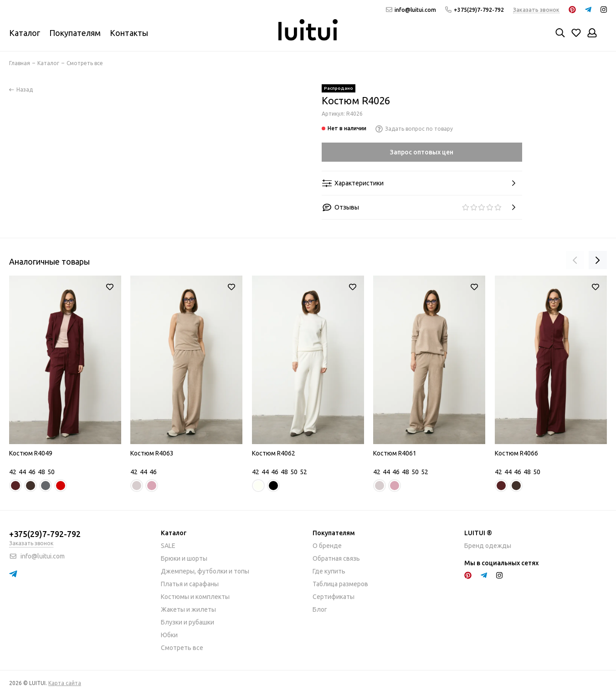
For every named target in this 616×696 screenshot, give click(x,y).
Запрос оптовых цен (422, 152)
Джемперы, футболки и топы (205, 571)
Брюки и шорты (184, 558)
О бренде (327, 546)
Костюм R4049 (31, 453)
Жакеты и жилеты (188, 609)
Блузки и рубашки (187, 622)
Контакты (129, 33)
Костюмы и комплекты (195, 597)
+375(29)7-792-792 (475, 10)
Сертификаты (334, 597)
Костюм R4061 (395, 453)
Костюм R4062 (274, 453)
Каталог (25, 33)
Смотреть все (182, 648)
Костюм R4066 (516, 453)
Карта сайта (65, 683)
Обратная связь (336, 558)
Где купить (329, 571)
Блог (320, 609)
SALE (168, 546)
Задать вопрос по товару (414, 129)
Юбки (169, 635)
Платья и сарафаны (190, 584)
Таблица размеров (340, 584)
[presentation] (575, 260)
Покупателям (75, 33)
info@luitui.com (411, 10)
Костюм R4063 (152, 453)
